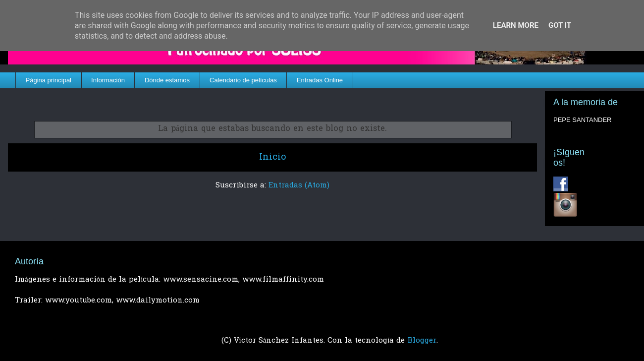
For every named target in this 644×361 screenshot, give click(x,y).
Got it (560, 25)
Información (108, 80)
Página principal (49, 80)
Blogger (422, 341)
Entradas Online (320, 80)
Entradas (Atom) (299, 185)
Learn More (516, 25)
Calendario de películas (243, 80)
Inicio (272, 157)
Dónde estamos (167, 80)
